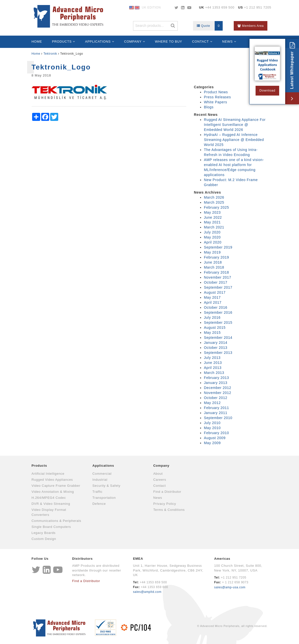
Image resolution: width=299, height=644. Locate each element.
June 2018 (213, 262)
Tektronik (50, 54)
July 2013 (212, 358)
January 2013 (216, 383)
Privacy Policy (165, 504)
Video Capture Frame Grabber (56, 486)
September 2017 (218, 287)
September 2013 (218, 353)
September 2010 (218, 418)
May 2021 (212, 222)
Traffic (97, 492)
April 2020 (213, 242)
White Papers (215, 102)
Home (37, 42)
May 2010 (212, 428)
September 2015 (218, 323)
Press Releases (217, 97)
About (158, 474)
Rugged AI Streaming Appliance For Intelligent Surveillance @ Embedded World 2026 (235, 125)
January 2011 (216, 413)
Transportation (104, 498)
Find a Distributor (167, 492)
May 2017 (212, 297)
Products (62, 42)
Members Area (251, 26)
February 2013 (216, 378)
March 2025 (214, 202)
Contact (200, 42)
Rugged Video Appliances (52, 480)
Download (267, 90)
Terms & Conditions (169, 510)
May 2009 (212, 443)
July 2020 (212, 232)
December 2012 (218, 388)
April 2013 (213, 368)
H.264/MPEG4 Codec (49, 498)
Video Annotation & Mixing (53, 492)
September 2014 (218, 338)
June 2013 (213, 363)
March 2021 (214, 227)
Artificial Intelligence (48, 474)
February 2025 (216, 207)
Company (133, 42)
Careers (160, 480)
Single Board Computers (51, 527)
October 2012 (216, 398)
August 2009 (215, 438)
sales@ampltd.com (147, 592)
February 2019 (216, 257)
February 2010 (216, 433)
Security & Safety (106, 486)
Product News (216, 92)
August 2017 (215, 292)
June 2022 (213, 217)
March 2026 (214, 197)
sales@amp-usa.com (230, 587)
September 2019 (218, 247)
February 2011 (216, 408)
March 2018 (214, 267)
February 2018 (216, 272)
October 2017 (216, 282)
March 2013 (214, 373)
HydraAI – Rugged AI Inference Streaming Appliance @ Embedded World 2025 (234, 140)
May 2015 (212, 333)
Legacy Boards (44, 533)
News (227, 42)
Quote (210, 26)
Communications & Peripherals (56, 521)
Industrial (100, 480)
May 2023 (212, 212)
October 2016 (216, 307)
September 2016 (218, 312)
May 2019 (212, 252)
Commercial (102, 474)
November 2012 (218, 393)
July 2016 (212, 317)
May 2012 (212, 403)
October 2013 (216, 348)
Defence (99, 504)
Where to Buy (168, 42)
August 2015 (215, 328)
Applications (98, 42)
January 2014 (216, 343)
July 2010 (212, 423)
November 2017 (218, 277)
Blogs (209, 107)
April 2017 (213, 302)
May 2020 (212, 237)
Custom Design (44, 539)
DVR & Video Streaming (51, 504)
